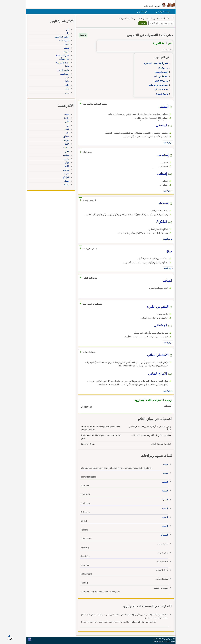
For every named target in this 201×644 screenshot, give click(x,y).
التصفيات (164, 535)
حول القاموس (141, 12)
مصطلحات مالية (160, 90)
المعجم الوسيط (161, 72)
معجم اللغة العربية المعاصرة (155, 63)
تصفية (165, 464)
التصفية (164, 482)
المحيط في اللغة (160, 76)
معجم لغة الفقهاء (160, 81)
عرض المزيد (167, 143)
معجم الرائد (163, 68)
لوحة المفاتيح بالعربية (162, 12)
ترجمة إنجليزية (161, 94)
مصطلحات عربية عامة (158, 85)
